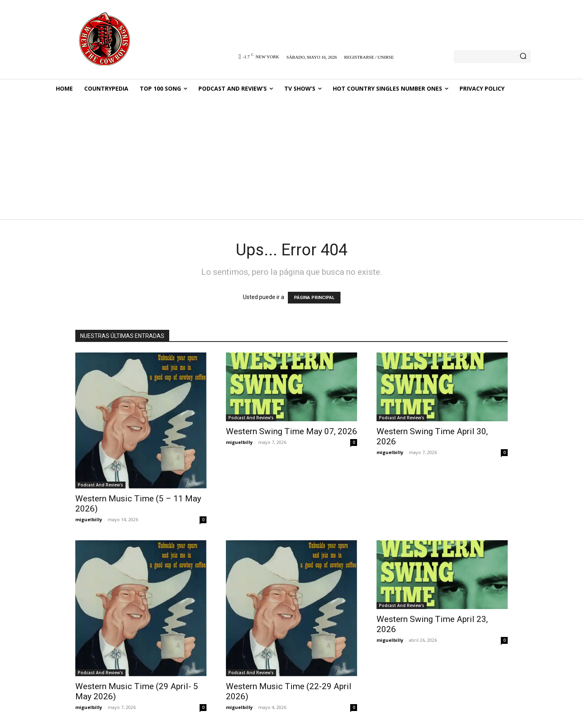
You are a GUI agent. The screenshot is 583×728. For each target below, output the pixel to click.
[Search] (523, 57)
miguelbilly (89, 519)
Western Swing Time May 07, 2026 (291, 431)
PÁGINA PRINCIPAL (314, 298)
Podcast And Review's (100, 485)
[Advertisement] (291, 159)
